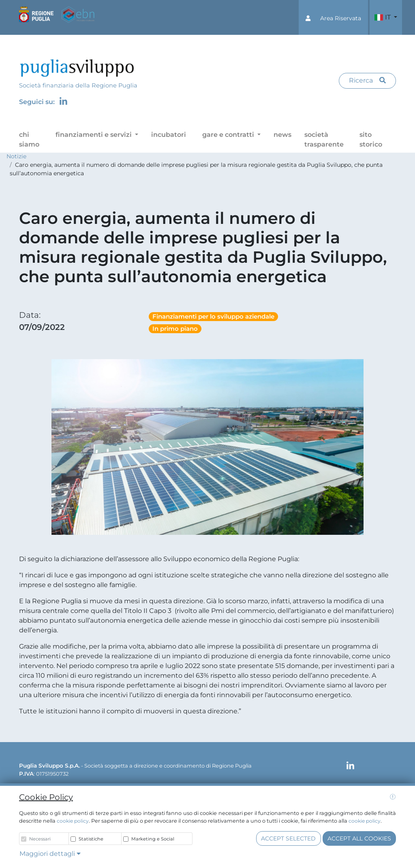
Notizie (16, 156)
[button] (333, 17)
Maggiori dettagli (50, 854)
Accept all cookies (359, 838)
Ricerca (367, 80)
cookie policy (73, 821)
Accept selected (288, 838)
